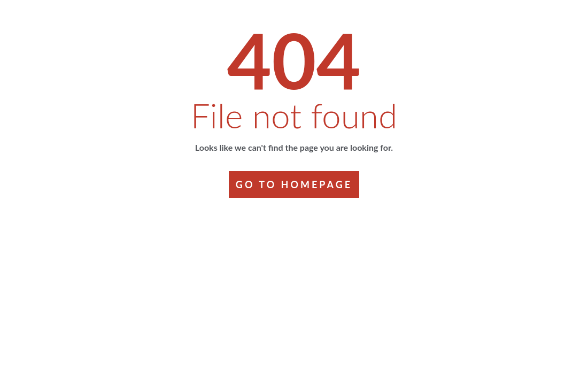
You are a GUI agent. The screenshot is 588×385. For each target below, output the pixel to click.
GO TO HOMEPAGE (294, 184)
